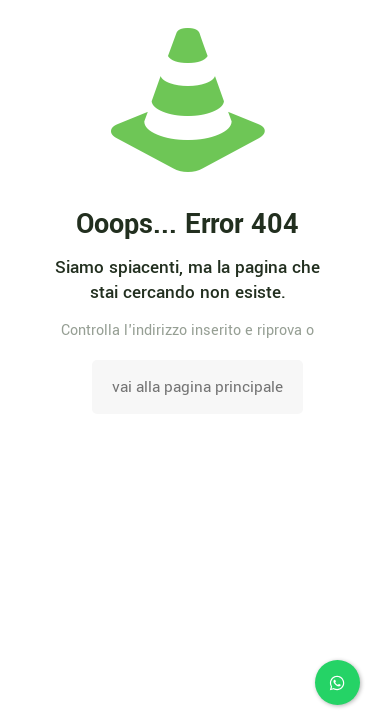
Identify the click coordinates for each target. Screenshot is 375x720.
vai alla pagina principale (197, 387)
